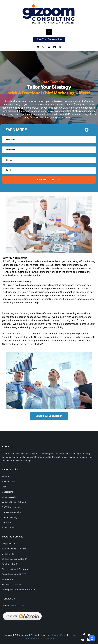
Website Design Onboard (14, 502)
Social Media (8, 554)
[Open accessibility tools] (92, 638)
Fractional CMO (9, 564)
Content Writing (10, 517)
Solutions (7, 476)
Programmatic (9, 544)
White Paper (8, 579)
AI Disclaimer (48, 638)
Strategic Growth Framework (16, 569)
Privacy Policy (59, 635)
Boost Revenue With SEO (14, 574)
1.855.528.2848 (17, 606)
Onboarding (8, 492)
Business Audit (9, 497)
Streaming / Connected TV (15, 559)
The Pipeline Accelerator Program (18, 590)
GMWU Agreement (11, 507)
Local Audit (7, 522)
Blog (4, 487)
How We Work (9, 482)
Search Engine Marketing (14, 549)
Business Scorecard (12, 584)
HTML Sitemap (9, 528)
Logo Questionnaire (11, 512)
